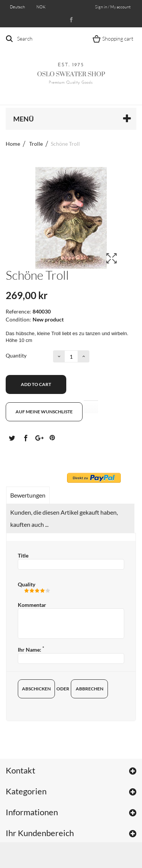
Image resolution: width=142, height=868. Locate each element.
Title (23, 555)
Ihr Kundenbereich (40, 833)
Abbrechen (90, 689)
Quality (27, 584)
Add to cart (36, 384)
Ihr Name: (31, 650)
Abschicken (36, 689)
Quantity (16, 355)
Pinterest (52, 438)
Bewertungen (28, 495)
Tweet (12, 438)
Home (13, 144)
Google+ (39, 438)
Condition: (18, 319)
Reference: (18, 311)
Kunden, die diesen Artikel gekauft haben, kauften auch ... (64, 518)
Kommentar (32, 605)
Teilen (25, 438)
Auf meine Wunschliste (44, 412)
